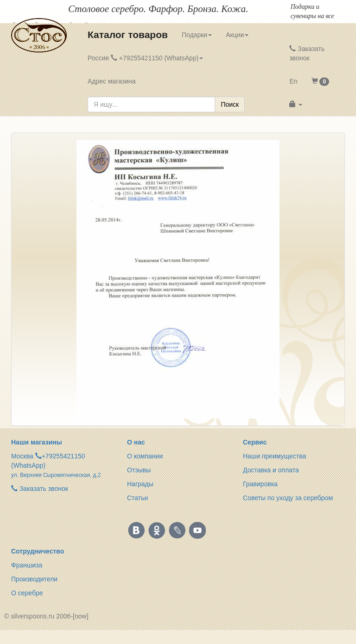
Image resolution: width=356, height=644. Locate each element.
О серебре (27, 593)
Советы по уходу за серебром (288, 498)
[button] (321, 81)
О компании (145, 456)
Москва (22, 456)
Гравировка (260, 484)
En (293, 81)
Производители (34, 579)
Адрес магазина (112, 81)
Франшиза (27, 565)
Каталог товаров (128, 35)
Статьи (137, 498)
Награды (140, 484)
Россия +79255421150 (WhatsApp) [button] (145, 58)
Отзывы (139, 470)
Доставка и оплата (271, 470)
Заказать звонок (307, 53)
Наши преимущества (274, 456)
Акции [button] (237, 35)
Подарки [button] (197, 35)
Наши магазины (37, 442)
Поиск (230, 104)
